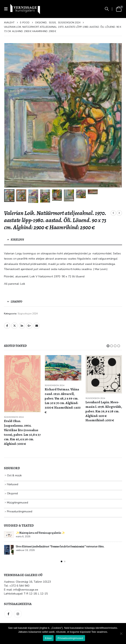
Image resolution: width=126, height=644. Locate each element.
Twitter (14, 326)
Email (37, 326)
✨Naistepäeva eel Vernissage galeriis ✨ (40, 533)
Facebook (7, 326)
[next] (119, 213)
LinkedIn (22, 326)
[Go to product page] (22, 384)
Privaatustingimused (20, 511)
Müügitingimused (18, 503)
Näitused (13, 484)
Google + (29, 326)
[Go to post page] (9, 535)
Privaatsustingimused (70, 638)
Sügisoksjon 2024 (28, 314)
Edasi (48, 638)
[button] (7, 9)
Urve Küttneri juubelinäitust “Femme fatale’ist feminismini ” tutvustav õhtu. (60, 546)
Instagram (18, 614)
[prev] (113, 213)
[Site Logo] (25, 9)
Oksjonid (12, 493)
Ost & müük (14, 475)
